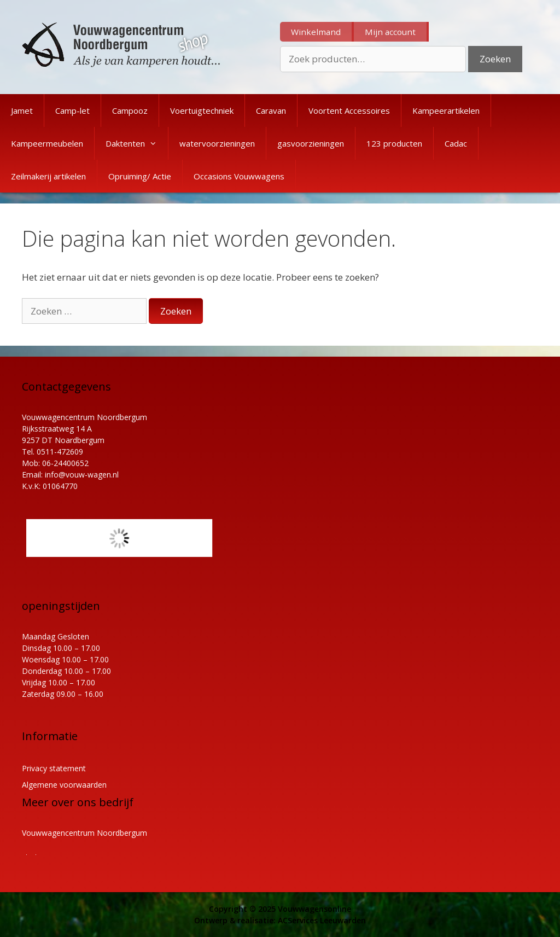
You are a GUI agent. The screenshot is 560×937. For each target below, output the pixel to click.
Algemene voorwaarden (64, 785)
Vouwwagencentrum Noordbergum (84, 833)
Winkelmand (316, 32)
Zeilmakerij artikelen (48, 176)
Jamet (22, 110)
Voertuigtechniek (202, 110)
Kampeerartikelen (446, 110)
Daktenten (137, 143)
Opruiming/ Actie (140, 176)
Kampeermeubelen (47, 143)
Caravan (271, 110)
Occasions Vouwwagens (239, 176)
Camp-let (72, 110)
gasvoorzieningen (311, 143)
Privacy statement (54, 768)
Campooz (130, 110)
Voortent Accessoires (349, 110)
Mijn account (390, 32)
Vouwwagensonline (314, 909)
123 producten (394, 143)
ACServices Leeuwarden (322, 920)
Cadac (456, 143)
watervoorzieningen (217, 143)
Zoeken (495, 59)
